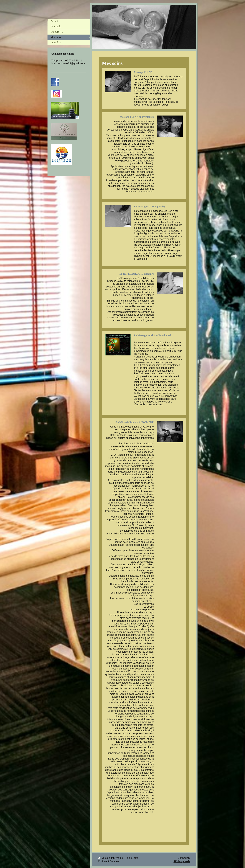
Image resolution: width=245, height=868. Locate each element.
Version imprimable (111, 858)
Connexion (184, 858)
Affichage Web (182, 861)
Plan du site (131, 858)
